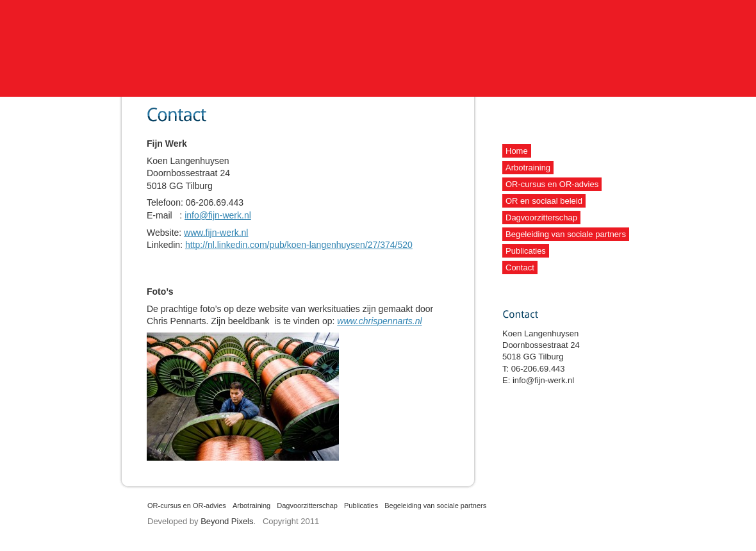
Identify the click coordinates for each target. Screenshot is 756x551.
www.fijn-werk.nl (216, 233)
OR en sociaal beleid (544, 201)
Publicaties (526, 251)
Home (517, 151)
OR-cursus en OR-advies (552, 184)
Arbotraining (528, 168)
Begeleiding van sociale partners (566, 234)
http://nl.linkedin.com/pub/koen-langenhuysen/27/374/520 (299, 245)
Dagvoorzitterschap (541, 218)
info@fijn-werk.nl (218, 215)
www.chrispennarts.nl (379, 321)
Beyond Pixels (227, 521)
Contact (520, 267)
